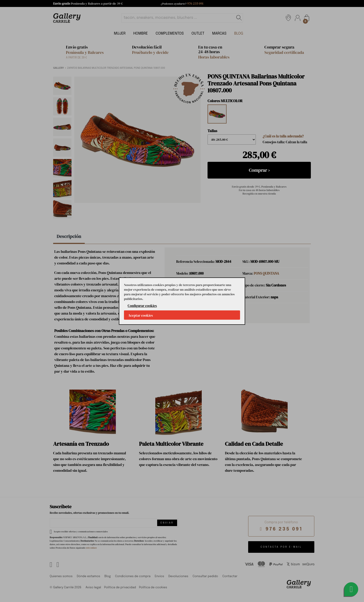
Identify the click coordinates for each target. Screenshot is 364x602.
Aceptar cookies (141, 315)
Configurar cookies (142, 306)
